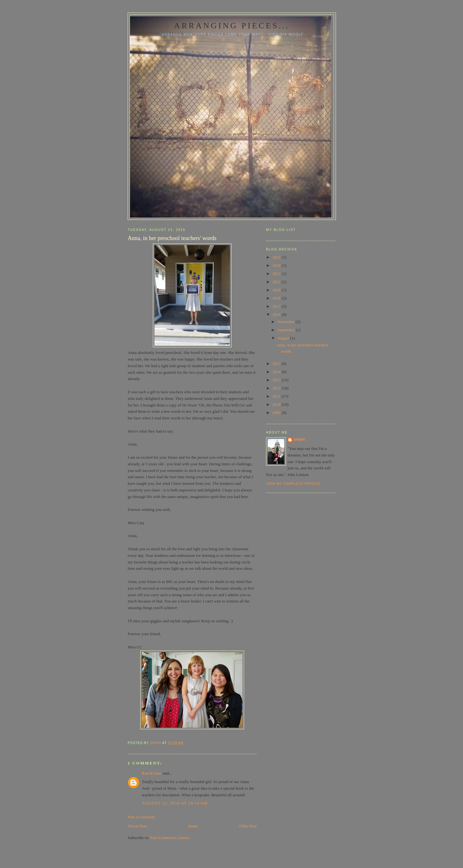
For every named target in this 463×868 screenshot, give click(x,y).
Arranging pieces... (232, 26)
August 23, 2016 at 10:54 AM (175, 803)
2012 (277, 388)
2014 (277, 372)
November (287, 322)
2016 (277, 314)
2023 (277, 274)
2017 (277, 306)
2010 (277, 404)
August (284, 338)
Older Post (248, 826)
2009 (277, 413)
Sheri (299, 440)
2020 (277, 290)
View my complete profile (293, 484)
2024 (277, 265)
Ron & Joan (152, 773)
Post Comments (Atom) (170, 838)
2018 (277, 298)
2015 (277, 364)
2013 (277, 380)
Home (193, 826)
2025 (277, 257)
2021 (277, 282)
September (287, 330)
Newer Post (137, 826)
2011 (277, 396)
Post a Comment (141, 817)
